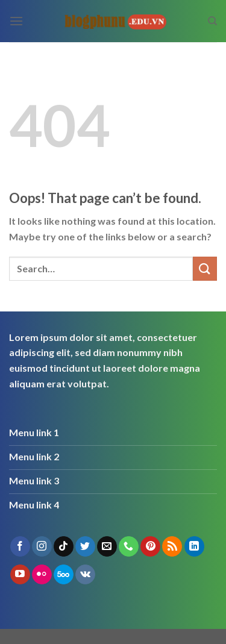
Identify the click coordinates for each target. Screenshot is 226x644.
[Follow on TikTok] (64, 546)
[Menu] (16, 21)
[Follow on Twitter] (85, 546)
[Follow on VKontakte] (85, 575)
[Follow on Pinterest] (150, 546)
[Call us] (129, 546)
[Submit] (205, 268)
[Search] (212, 21)
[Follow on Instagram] (42, 546)
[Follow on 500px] (64, 575)
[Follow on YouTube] (20, 575)
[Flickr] (42, 575)
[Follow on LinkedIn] (194, 546)
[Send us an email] (107, 546)
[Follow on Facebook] (20, 546)
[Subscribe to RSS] (172, 546)
